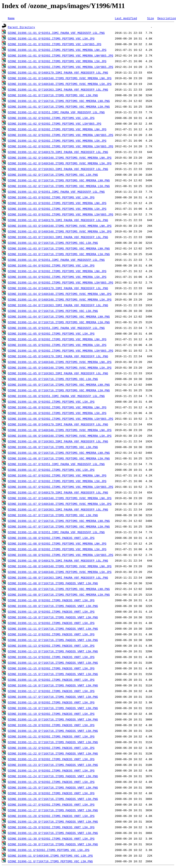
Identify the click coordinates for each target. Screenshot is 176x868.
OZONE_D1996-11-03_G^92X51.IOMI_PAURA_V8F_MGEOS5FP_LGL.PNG (56, 192)
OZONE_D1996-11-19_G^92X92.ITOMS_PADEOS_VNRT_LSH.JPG (51, 714)
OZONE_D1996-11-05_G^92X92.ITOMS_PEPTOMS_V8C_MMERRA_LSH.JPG (57, 345)
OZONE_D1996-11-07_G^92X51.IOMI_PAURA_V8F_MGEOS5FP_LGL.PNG (56, 464)
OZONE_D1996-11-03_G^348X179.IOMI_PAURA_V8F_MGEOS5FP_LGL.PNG (58, 220)
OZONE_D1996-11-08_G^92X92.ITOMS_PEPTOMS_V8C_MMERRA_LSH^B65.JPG (61, 555)
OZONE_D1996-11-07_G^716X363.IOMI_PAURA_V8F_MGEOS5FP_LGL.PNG (58, 509)
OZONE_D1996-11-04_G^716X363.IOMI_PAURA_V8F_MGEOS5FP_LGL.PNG (58, 305)
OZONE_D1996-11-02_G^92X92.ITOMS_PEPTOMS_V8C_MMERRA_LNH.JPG (57, 129)
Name (11, 18)
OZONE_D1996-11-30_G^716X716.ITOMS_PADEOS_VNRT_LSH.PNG (53, 844)
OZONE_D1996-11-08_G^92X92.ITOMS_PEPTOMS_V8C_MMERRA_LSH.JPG (57, 549)
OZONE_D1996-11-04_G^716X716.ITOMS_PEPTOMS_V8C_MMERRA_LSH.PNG (59, 322)
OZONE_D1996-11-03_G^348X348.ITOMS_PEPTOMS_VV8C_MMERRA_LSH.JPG (60, 231)
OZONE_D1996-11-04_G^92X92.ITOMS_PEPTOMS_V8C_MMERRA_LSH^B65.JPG (61, 282)
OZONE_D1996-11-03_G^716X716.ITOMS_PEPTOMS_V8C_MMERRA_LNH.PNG (59, 248)
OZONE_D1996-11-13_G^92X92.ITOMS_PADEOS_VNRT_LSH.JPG (51, 646)
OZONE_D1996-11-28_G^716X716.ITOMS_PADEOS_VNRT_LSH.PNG (53, 822)
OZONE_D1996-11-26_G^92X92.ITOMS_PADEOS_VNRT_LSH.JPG (51, 793)
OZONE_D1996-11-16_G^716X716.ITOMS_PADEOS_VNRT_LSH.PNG (53, 685)
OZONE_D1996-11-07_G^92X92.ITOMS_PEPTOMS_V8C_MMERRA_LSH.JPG (57, 481)
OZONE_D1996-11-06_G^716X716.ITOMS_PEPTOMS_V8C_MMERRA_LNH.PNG (59, 453)
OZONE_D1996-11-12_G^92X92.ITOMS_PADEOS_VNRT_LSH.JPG (51, 634)
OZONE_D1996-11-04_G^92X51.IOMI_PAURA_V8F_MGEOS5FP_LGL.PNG (56, 260)
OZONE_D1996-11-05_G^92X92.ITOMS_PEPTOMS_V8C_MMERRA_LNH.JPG (57, 339)
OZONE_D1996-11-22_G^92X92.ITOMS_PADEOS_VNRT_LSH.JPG (51, 748)
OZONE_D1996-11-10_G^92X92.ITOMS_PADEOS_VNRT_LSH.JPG (51, 612)
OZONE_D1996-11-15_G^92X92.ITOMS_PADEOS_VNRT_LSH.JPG (51, 668)
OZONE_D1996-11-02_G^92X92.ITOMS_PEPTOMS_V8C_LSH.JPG (51, 118)
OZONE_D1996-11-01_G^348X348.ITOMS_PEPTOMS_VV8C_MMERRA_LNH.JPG (60, 78)
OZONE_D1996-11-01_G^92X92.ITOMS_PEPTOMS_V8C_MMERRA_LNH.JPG (57, 50)
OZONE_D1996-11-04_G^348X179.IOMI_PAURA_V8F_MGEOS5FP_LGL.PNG (58, 288)
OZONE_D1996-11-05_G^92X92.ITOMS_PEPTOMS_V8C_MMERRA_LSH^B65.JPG (61, 351)
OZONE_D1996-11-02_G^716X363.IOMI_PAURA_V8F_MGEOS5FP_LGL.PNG (58, 169)
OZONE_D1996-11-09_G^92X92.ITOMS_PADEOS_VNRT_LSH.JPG (51, 600)
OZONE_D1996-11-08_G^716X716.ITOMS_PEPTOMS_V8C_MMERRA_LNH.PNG (59, 589)
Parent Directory (21, 27)
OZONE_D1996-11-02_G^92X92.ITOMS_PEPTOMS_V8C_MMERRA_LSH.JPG (57, 141)
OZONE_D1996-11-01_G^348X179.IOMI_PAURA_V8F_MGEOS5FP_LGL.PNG (58, 72)
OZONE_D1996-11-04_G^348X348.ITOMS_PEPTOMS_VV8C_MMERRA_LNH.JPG (60, 294)
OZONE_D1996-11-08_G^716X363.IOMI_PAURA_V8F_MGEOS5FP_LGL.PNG (58, 578)
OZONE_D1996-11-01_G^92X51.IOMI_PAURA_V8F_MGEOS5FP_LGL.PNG (56, 33)
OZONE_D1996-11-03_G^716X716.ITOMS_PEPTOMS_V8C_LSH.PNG (53, 243)
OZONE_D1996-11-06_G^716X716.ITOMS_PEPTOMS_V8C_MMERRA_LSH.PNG (59, 458)
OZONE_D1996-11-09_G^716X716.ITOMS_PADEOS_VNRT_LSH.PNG (53, 606)
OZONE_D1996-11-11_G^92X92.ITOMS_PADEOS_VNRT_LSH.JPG (51, 623)
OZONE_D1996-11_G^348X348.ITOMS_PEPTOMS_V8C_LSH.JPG (50, 856)
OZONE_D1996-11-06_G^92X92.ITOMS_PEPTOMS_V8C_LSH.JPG (51, 402)
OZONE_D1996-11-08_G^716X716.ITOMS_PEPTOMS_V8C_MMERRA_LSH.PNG (59, 595)
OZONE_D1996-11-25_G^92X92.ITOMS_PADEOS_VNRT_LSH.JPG (51, 782)
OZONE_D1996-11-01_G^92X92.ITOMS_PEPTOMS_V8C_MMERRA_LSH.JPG (57, 61)
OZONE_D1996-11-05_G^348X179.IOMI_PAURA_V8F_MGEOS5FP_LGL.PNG (58, 356)
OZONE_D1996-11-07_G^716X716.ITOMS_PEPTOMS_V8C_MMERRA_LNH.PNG (59, 521)
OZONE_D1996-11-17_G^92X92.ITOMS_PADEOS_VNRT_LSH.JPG (51, 691)
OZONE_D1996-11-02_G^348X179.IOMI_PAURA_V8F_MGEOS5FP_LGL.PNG (58, 152)
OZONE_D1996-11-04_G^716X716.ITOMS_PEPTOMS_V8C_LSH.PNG (53, 311)
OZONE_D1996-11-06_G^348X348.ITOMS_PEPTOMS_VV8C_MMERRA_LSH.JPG (60, 436)
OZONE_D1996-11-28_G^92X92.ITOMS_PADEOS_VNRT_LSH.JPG (51, 816)
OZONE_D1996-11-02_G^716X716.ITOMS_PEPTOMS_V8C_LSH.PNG (53, 175)
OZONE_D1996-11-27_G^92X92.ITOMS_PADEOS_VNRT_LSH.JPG (51, 804)
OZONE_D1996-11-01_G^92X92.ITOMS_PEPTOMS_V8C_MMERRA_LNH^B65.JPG (61, 55)
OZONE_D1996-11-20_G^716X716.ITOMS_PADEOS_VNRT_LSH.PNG (53, 731)
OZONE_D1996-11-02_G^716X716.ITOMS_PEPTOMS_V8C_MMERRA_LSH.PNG (59, 186)
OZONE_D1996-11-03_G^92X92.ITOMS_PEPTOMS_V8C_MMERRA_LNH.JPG (57, 203)
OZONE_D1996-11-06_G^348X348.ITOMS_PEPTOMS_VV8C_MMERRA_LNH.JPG (60, 430)
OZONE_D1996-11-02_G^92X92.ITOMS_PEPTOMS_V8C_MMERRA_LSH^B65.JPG (61, 146)
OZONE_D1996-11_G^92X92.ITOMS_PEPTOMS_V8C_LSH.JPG (49, 850)
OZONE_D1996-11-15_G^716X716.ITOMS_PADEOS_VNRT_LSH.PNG (53, 674)
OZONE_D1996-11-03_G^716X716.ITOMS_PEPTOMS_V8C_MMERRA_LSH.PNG (59, 254)
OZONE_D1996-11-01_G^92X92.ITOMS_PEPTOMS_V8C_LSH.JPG (51, 38)
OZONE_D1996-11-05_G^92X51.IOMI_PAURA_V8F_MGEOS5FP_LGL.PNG (56, 328)
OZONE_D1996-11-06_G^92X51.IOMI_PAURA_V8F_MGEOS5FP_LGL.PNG (56, 396)
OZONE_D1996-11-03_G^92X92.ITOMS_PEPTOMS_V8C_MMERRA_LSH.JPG (57, 209)
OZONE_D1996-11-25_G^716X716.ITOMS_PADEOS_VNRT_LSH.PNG (53, 787)
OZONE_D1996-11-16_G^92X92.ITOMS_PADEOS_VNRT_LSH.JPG (51, 680)
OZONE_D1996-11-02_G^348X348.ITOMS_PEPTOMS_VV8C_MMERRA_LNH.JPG (60, 158)
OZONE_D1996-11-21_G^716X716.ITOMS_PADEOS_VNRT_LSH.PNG (53, 742)
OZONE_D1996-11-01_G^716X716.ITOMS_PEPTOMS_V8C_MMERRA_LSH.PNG (59, 107)
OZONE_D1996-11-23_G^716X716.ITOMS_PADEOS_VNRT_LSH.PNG (53, 765)
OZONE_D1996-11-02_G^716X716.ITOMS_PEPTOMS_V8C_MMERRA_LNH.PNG (59, 180)
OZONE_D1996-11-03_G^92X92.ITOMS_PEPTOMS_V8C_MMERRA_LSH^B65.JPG (61, 214)
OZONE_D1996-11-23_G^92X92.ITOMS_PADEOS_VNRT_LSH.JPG (51, 759)
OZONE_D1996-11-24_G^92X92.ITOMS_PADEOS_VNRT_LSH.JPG (51, 770)
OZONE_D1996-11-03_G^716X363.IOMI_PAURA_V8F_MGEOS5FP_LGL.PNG (58, 237)
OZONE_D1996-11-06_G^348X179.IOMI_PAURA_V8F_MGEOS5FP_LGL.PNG (58, 424)
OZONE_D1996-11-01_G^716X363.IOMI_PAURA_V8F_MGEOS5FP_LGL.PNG (58, 89)
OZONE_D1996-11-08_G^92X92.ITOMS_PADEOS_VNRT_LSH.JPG (51, 538)
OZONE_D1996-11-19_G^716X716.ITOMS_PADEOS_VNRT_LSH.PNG (53, 719)
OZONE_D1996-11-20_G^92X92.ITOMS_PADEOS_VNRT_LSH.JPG (51, 725)
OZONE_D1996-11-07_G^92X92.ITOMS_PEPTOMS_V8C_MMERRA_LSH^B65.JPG (61, 487)
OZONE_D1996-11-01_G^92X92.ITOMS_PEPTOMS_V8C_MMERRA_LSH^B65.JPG (61, 67)
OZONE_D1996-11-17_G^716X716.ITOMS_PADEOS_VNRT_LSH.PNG (53, 697)
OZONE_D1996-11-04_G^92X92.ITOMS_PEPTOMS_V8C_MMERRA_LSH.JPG (57, 277)
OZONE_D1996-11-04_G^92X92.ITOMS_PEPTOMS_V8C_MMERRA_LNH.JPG (57, 271)
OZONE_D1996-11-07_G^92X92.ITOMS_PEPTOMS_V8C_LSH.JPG (51, 470)
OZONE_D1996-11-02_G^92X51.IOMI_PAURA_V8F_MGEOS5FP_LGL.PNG (56, 112)
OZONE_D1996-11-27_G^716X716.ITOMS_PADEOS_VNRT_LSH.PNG (53, 810)
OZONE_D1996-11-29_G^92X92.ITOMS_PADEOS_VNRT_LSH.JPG (51, 827)
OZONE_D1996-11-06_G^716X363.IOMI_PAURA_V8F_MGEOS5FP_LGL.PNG (58, 441)
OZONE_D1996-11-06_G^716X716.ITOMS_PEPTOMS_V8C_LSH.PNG (53, 447)
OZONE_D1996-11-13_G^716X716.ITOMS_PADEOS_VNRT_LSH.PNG (53, 651)
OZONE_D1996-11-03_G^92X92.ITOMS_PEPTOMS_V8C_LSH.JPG (51, 197)
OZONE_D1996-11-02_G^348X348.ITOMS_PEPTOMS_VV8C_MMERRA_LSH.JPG (60, 163)
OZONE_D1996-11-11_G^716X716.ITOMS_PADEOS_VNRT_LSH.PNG (53, 629)
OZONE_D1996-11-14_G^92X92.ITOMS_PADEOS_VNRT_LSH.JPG (51, 657)
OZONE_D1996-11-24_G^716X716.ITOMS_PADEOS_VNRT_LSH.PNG (53, 776)
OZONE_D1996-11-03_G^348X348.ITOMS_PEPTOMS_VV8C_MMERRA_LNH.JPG (60, 226)
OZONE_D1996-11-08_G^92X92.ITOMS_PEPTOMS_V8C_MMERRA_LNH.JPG (57, 543)
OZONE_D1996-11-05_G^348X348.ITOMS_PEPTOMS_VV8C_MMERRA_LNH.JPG (60, 362)
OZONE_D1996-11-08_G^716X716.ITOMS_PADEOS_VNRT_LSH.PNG (53, 583)
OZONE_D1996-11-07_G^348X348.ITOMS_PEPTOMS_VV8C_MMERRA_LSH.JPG (60, 504)
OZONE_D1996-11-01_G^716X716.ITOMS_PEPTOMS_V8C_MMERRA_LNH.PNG (59, 101)
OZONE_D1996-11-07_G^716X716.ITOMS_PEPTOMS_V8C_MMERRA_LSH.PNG (59, 526)
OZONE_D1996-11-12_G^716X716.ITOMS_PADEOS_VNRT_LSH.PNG (53, 640)
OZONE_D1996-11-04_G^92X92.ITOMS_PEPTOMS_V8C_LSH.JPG (51, 265)
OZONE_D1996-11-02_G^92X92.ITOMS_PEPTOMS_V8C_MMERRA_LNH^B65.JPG (61, 135)
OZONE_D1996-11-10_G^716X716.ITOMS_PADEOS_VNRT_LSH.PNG (53, 617)
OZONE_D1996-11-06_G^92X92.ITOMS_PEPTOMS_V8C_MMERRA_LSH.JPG (57, 413)
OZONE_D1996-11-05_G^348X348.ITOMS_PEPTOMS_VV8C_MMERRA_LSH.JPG (60, 368)
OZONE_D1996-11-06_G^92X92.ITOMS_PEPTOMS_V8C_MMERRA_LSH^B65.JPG (61, 419)
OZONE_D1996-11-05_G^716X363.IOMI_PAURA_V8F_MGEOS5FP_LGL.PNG (58, 373)
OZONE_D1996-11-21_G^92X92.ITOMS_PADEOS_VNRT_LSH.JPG (51, 736)
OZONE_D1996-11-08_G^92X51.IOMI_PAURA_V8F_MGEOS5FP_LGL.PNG (56, 532)
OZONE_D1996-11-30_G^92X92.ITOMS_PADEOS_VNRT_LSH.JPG (51, 839)
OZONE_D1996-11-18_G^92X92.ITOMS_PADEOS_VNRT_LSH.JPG (51, 702)
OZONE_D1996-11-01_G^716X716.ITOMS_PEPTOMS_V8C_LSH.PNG (53, 95)
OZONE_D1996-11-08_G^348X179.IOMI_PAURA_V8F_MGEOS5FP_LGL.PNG (58, 560)
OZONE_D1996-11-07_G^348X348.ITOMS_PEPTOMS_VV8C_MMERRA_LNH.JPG (60, 498)
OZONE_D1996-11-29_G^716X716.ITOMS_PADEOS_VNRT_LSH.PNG (53, 833)
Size (150, 18)
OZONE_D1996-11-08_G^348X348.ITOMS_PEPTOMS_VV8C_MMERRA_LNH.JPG (60, 566)
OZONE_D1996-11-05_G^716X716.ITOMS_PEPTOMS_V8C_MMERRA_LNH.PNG (59, 385)
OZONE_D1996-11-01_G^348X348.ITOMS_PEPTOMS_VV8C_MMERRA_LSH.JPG (60, 84)
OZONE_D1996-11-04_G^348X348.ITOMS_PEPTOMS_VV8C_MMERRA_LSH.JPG (60, 299)
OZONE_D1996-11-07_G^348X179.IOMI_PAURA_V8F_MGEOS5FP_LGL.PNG (58, 492)
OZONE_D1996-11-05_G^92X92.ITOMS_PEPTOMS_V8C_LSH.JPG (51, 333)
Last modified (126, 18)
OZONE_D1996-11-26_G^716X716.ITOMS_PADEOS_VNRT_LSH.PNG (53, 799)
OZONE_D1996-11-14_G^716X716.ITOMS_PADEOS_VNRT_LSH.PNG (53, 663)
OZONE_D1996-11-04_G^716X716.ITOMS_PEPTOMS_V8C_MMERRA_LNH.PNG (59, 316)
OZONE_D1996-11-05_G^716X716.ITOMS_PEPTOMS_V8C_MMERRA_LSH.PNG (59, 390)
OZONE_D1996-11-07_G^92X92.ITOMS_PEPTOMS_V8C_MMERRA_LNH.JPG (57, 475)
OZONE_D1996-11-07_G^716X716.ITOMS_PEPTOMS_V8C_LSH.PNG (53, 515)
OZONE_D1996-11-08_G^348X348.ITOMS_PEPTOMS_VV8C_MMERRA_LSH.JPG (60, 572)
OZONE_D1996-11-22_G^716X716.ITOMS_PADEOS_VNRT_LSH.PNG (53, 753)
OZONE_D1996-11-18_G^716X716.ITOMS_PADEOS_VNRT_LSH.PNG (53, 708)
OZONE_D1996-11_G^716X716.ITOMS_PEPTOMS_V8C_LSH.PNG (50, 861)
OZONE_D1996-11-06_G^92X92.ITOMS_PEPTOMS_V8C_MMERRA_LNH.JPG (57, 407)
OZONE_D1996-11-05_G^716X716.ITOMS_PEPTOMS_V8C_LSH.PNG (53, 379)
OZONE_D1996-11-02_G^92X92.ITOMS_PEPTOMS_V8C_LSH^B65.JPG (55, 124)
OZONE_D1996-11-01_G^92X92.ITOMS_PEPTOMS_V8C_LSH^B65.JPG (55, 44)
